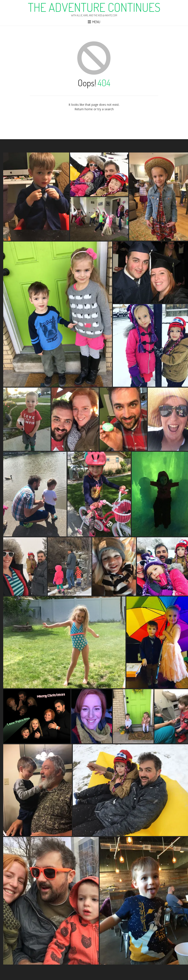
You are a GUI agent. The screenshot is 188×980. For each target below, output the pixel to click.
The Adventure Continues (94, 7)
